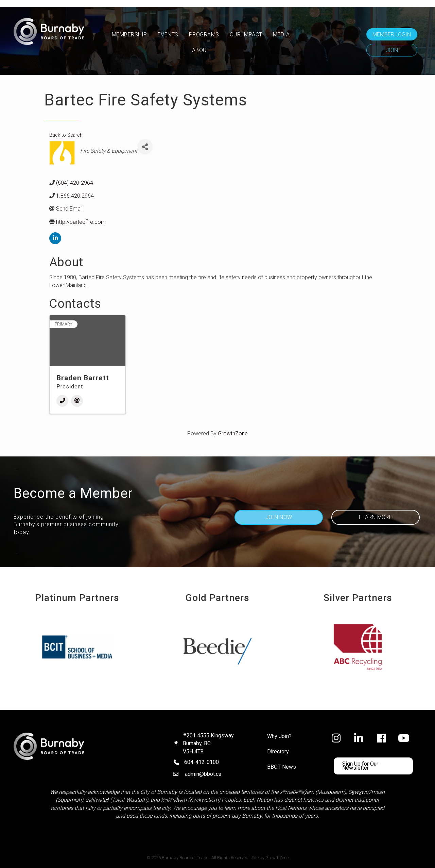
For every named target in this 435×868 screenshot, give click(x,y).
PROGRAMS (204, 35)
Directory (278, 752)
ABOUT (201, 50)
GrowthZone (233, 433)
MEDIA (281, 35)
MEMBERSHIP (129, 35)
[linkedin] (55, 238)
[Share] (145, 147)
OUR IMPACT (246, 35)
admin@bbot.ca (203, 774)
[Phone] (62, 401)
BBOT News (282, 767)
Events (168, 35)
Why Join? (279, 736)
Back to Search (66, 135)
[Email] (77, 401)
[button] (392, 34)
